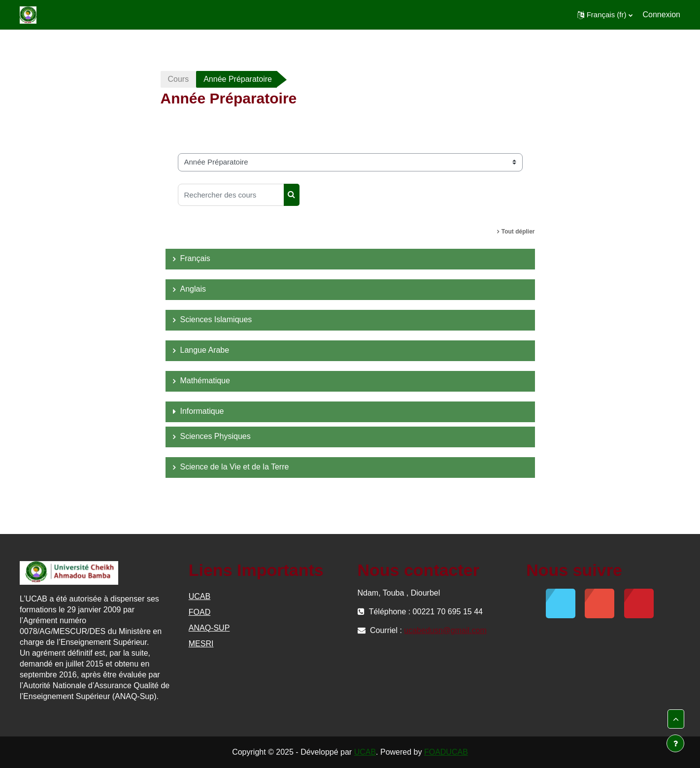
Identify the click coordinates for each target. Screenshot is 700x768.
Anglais (193, 289)
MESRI (201, 644)
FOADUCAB (446, 752)
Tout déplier (518, 232)
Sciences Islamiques (216, 319)
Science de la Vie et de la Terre (235, 467)
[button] (605, 15)
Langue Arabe (205, 350)
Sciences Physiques (216, 436)
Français (195, 258)
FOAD (200, 612)
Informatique (202, 411)
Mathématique (205, 381)
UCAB (200, 596)
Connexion (662, 15)
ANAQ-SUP (209, 628)
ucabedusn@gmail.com (445, 630)
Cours (179, 79)
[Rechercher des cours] (231, 195)
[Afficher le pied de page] (675, 743)
